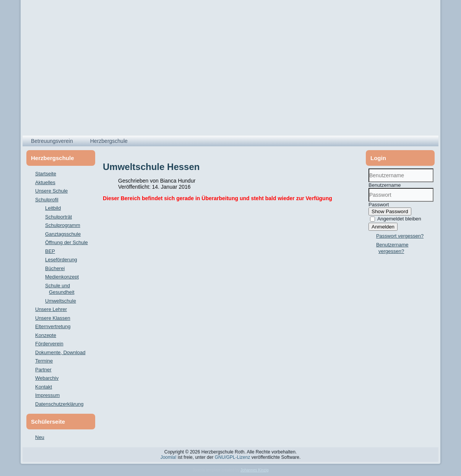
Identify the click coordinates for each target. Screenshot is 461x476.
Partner (43, 370)
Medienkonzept (62, 277)
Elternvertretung (53, 326)
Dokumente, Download (60, 352)
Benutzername (385, 185)
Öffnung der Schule (67, 242)
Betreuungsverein (52, 141)
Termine (44, 361)
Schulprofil (47, 200)
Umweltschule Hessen (151, 167)
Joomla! (169, 457)
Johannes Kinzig (254, 470)
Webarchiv (47, 378)
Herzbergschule (109, 141)
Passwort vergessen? (400, 236)
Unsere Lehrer (51, 309)
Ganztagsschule (63, 234)
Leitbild (53, 208)
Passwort (379, 205)
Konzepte (46, 335)
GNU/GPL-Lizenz (233, 457)
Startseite (46, 174)
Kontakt (44, 387)
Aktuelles (45, 182)
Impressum (47, 395)
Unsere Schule (51, 191)
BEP (50, 251)
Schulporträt (58, 217)
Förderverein (49, 344)
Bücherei (55, 268)
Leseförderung (61, 260)
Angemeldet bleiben (399, 219)
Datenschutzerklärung (59, 404)
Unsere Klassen (53, 318)
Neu (40, 437)
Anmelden (383, 227)
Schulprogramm (63, 225)
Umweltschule (61, 301)
